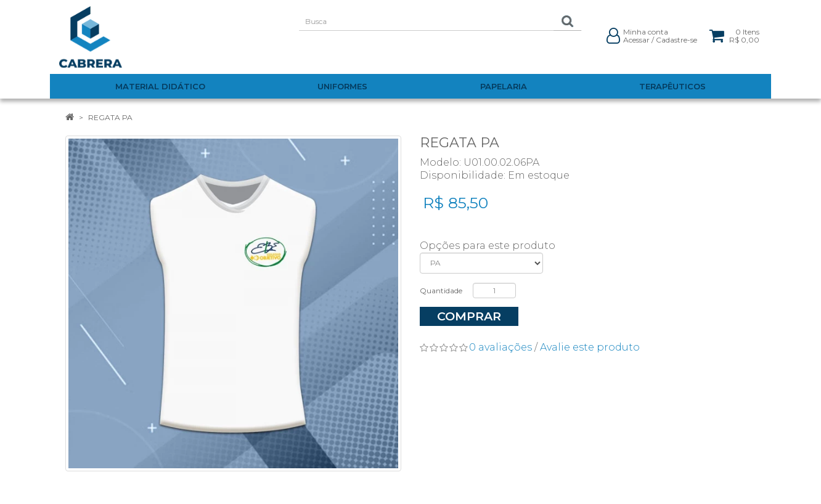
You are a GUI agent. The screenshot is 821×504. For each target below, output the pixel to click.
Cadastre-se (676, 40)
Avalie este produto (590, 347)
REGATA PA (110, 117)
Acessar (636, 40)
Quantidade (441, 291)
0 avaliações (500, 347)
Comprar (469, 316)
